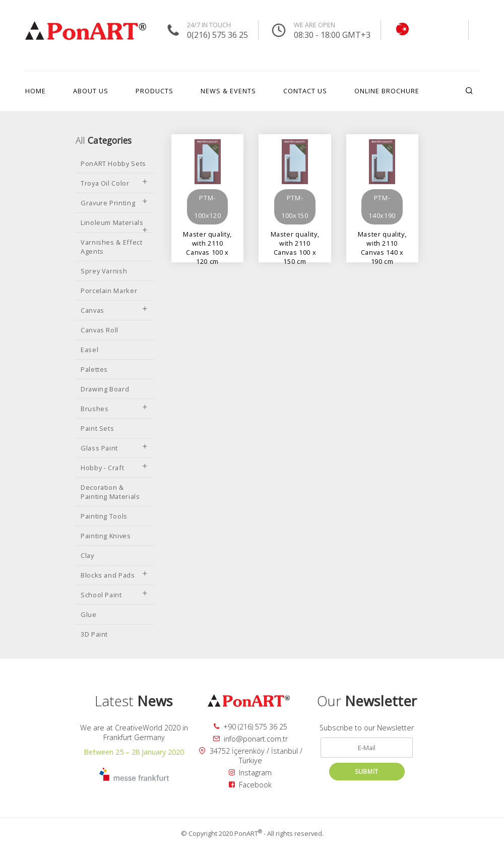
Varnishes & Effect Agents (112, 247)
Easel (89, 350)
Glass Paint (115, 448)
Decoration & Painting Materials (110, 492)
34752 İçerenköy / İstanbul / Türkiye (250, 756)
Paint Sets (97, 428)
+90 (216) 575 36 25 (250, 727)
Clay (87, 555)
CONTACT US (305, 91)
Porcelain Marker (109, 291)
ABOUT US (91, 91)
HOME (36, 91)
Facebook (250, 785)
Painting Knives (106, 536)
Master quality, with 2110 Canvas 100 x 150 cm (295, 238)
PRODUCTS (154, 91)
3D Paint (94, 634)
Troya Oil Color (115, 183)
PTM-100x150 (295, 207)
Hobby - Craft (115, 468)
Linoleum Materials (115, 225)
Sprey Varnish (104, 271)
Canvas (115, 310)
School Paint (115, 595)
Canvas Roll (100, 330)
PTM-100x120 (207, 207)
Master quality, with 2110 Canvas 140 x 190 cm (382, 238)
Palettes (94, 369)
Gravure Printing (115, 203)
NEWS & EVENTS (228, 91)
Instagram (250, 773)
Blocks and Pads (115, 575)
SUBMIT (367, 772)
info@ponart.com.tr (250, 739)
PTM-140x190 (382, 207)
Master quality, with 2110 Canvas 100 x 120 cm (207, 238)
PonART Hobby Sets (113, 163)
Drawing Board (105, 389)
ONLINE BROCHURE (387, 91)
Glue (89, 614)
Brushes (115, 409)
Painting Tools (104, 516)
